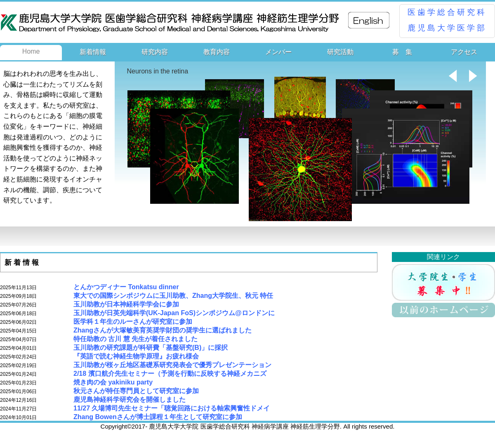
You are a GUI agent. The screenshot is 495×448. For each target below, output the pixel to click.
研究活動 (340, 52)
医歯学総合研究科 (447, 12)
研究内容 (155, 52)
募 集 (402, 52)
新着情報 (93, 52)
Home (31, 51)
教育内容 (217, 52)
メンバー (278, 52)
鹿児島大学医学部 (447, 28)
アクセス (464, 52)
